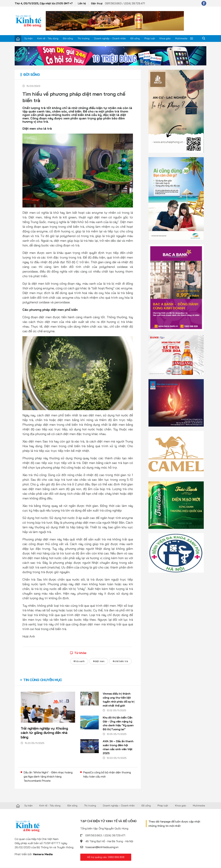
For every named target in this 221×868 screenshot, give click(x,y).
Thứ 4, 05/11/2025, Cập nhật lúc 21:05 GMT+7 (44, 3)
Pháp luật (150, 38)
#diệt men (99, 661)
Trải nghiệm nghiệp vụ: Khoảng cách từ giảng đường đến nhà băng (45, 733)
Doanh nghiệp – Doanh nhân (110, 38)
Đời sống (68, 38)
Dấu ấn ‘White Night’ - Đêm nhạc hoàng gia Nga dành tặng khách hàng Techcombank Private (48, 777)
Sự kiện (28, 38)
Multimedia (181, 38)
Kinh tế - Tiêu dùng (48, 38)
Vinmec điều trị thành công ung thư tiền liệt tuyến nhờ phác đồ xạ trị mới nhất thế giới (117, 700)
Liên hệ (82, 3)
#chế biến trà (120, 661)
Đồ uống (135, 38)
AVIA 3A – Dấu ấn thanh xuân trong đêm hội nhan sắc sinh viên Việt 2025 (118, 748)
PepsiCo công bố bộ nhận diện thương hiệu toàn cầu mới (107, 775)
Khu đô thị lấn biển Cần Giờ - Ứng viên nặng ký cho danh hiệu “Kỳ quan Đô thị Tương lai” (119, 724)
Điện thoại (97, 3)
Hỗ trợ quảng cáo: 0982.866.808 (106, 857)
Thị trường (83, 38)
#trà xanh (79, 661)
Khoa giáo (165, 38)
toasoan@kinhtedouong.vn (102, 848)
